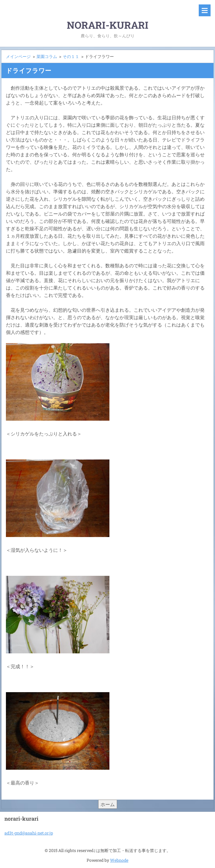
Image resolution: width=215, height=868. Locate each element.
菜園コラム (47, 56)
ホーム (108, 804)
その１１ (71, 56)
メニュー (205, 10)
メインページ (18, 56)
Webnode (119, 860)
